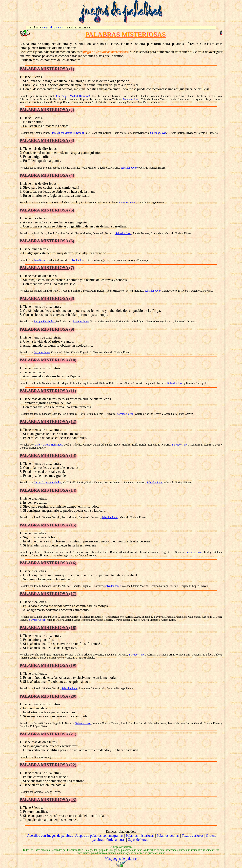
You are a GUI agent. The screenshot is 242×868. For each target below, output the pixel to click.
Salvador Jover (131, 99)
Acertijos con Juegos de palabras (50, 835)
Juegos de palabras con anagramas (99, 835)
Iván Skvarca (41, 260)
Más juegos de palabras (121, 858)
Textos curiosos (193, 835)
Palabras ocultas (168, 835)
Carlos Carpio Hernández (49, 445)
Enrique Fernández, (45, 321)
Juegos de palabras (53, 27)
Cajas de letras (138, 839)
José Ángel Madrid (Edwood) (73, 96)
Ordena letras (116, 839)
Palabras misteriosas (140, 835)
